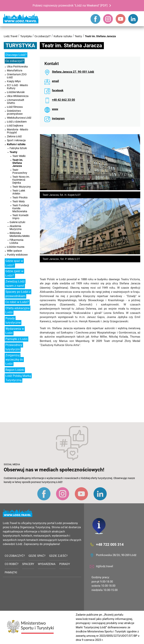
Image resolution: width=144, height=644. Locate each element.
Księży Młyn (14, 81)
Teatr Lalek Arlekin (19, 192)
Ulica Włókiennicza (18, 96)
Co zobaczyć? (43, 36)
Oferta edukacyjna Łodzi (18, 310)
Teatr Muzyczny (22, 187)
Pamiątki (11, 572)
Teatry (78, 36)
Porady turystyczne (13, 321)
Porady (65, 564)
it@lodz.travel (105, 566)
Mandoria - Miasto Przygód (18, 131)
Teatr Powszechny (20, 171)
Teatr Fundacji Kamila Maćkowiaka (21, 208)
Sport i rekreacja (16, 140)
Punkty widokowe (17, 255)
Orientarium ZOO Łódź (17, 76)
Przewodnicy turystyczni (14, 347)
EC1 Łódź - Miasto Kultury (17, 87)
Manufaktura (15, 70)
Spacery (28, 564)
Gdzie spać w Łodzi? (14, 263)
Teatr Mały (19, 201)
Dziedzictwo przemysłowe (15, 112)
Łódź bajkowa (15, 126)
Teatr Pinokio (20, 197)
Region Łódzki (15, 370)
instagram (58, 118)
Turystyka (26, 36)
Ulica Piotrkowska (17, 67)
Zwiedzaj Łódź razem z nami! (15, 284)
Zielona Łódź (14, 136)
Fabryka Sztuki (18, 148)
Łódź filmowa (15, 107)
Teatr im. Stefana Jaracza (100, 36)
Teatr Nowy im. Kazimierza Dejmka (21, 180)
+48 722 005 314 (110, 544)
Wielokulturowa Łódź (19, 118)
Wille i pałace (14, 251)
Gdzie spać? (37, 556)
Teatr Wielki (19, 156)
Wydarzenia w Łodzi (15, 331)
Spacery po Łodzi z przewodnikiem (18, 294)
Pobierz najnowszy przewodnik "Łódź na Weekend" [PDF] (70, 6)
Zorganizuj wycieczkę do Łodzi (14, 359)
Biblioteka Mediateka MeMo (20, 234)
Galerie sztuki (17, 222)
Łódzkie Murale (16, 92)
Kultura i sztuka (63, 36)
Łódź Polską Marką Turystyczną (18, 378)
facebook (58, 90)
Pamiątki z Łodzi (16, 339)
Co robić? (12, 564)
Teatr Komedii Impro (20, 217)
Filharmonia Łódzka (16, 241)
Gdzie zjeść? (58, 556)
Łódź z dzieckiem (17, 122)
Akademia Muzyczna (16, 228)
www (55, 109)
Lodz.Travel (10, 36)
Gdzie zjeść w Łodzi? (14, 273)
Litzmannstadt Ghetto (16, 101)
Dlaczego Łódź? (16, 55)
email (55, 81)
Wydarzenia (47, 564)
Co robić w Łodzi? (17, 302)
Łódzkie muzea (16, 247)
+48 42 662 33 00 (63, 100)
